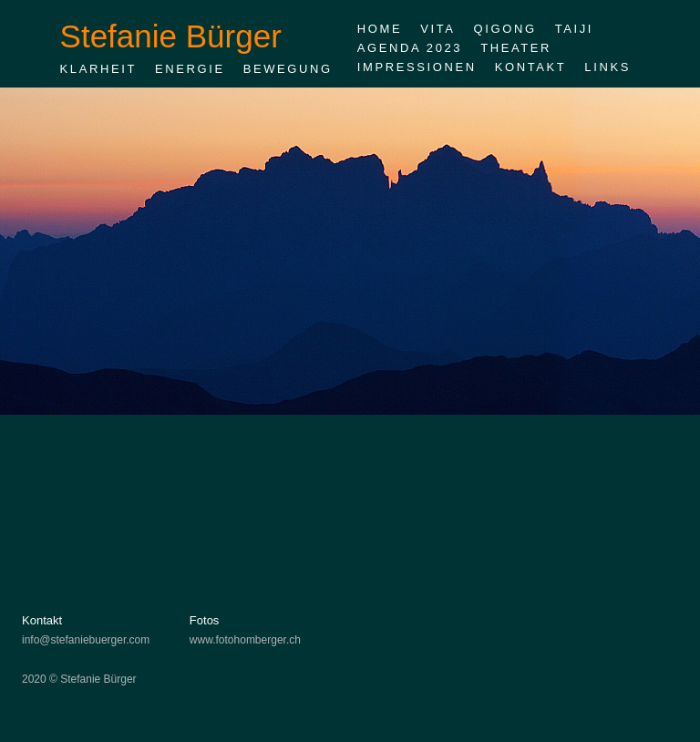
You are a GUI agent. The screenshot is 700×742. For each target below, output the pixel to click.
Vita (437, 29)
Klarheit (98, 69)
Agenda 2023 (410, 48)
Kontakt (531, 67)
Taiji (574, 29)
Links (607, 67)
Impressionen (417, 67)
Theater (516, 48)
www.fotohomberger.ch (245, 640)
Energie (190, 69)
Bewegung (288, 69)
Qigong (505, 29)
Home (380, 29)
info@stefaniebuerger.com (86, 640)
